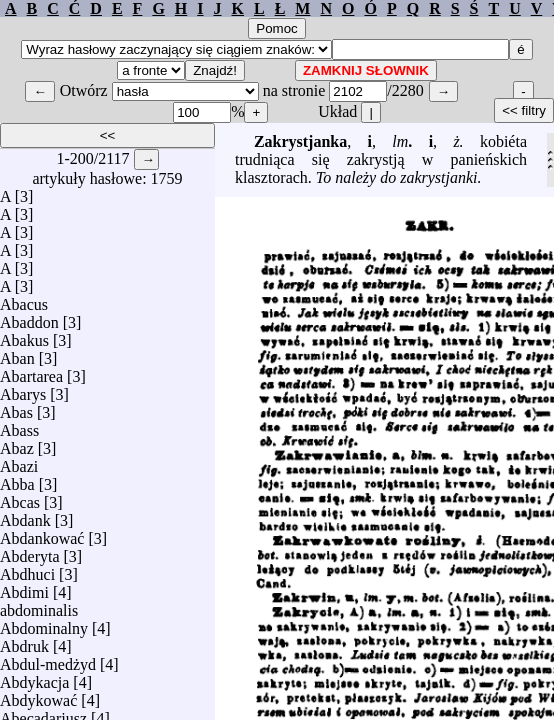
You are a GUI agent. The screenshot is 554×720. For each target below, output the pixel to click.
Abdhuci (27, 569)
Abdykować (38, 695)
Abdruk (24, 641)
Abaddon (29, 317)
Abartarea (31, 371)
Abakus (24, 335)
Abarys (23, 389)
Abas (16, 407)
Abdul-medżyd (48, 659)
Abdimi (24, 587)
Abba (17, 479)
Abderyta (30, 551)
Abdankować (42, 533)
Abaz (17, 443)
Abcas (20, 497)
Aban (17, 353)
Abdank (25, 515)
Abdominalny (44, 623)
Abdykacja (34, 677)
